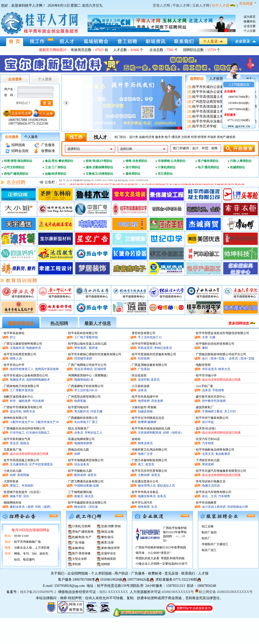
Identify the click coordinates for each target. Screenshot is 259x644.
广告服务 (48, 145)
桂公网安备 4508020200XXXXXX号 (224, 592)
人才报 (203, 573)
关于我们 (57, 573)
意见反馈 (171, 573)
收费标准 (48, 151)
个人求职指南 (101, 573)
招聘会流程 (20, 151)
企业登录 (15, 79)
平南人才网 (181, 6)
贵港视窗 (248, 4)
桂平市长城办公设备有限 (211, 87)
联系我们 (188, 573)
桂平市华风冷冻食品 (208, 121)
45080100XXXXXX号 (178, 592)
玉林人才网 (201, 6)
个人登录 (45, 79)
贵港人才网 (161, 6)
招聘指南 (18, 145)
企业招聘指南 (78, 573)
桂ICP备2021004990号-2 (38, 592)
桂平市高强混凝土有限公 (211, 97)
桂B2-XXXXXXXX (114, 592)
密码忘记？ (23, 103)
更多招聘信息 (239, 323)
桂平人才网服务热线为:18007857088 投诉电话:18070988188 (103, 182)
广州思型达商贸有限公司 (211, 102)
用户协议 (121, 573)
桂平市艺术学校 (204, 126)
